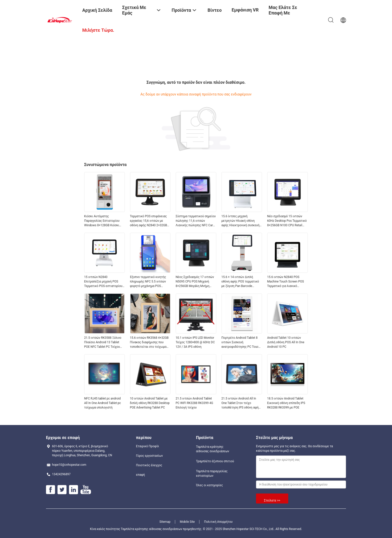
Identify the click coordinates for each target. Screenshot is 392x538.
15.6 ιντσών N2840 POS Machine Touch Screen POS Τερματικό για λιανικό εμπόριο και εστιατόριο (286, 282)
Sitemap (165, 522)
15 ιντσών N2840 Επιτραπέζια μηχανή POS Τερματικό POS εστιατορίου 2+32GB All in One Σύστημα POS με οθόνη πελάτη (103, 282)
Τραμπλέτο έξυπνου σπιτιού (215, 461)
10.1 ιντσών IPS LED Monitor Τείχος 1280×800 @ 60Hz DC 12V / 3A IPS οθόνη (195, 342)
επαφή (140, 475)
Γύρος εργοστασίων (149, 456)
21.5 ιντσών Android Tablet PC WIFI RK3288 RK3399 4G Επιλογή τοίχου (194, 403)
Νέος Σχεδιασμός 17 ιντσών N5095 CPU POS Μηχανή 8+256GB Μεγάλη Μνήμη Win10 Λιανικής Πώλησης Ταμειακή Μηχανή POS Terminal (195, 282)
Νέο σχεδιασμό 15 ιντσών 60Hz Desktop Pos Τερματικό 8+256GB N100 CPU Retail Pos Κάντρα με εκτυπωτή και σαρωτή (287, 221)
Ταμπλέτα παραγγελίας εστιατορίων (212, 473)
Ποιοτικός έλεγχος (149, 465)
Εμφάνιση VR (245, 10)
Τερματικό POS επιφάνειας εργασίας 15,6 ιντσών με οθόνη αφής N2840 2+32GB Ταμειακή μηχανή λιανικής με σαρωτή (150, 221)
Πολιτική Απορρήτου (218, 522)
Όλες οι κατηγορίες (209, 485)
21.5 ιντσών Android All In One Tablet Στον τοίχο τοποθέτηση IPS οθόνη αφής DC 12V (241, 403)
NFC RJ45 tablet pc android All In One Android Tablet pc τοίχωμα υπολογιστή (103, 403)
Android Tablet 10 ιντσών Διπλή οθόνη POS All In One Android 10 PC (286, 342)
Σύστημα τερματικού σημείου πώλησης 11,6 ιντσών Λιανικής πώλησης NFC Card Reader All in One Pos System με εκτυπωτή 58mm (196, 221)
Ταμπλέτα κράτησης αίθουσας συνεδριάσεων (213, 449)
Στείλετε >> (272, 500)
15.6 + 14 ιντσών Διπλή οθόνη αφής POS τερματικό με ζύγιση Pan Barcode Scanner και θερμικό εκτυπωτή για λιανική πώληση (240, 282)
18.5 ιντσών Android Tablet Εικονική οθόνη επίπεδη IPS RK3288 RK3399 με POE (286, 403)
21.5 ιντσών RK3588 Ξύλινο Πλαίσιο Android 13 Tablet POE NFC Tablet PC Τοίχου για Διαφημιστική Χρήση (103, 342)
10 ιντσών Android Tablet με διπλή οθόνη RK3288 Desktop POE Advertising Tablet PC (150, 403)
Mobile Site (187, 522)
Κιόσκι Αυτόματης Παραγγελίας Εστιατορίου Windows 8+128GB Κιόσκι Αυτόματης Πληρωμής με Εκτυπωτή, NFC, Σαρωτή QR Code (103, 221)
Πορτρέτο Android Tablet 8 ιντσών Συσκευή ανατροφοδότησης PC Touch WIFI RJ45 (241, 342)
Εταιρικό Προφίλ (147, 446)
